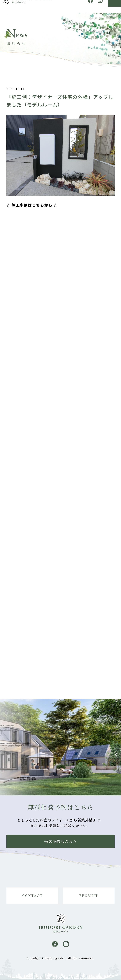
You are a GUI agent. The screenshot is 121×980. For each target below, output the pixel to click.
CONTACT (32, 895)
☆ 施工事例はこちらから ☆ (32, 207)
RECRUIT (89, 895)
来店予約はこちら (61, 841)
